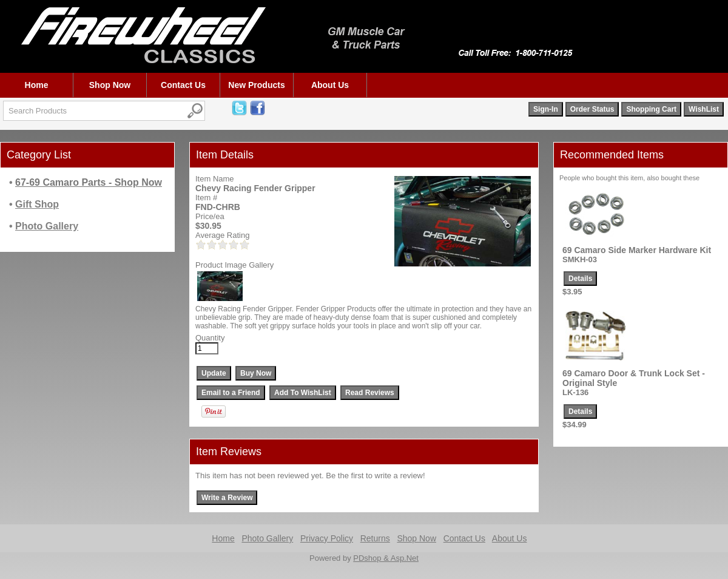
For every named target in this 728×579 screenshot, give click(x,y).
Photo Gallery (267, 538)
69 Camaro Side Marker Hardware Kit (637, 250)
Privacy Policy (327, 538)
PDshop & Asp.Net (386, 558)
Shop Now (110, 85)
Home (37, 85)
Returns (375, 538)
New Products (256, 85)
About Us (330, 85)
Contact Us (183, 85)
